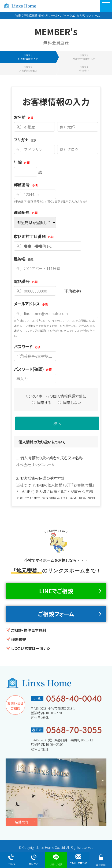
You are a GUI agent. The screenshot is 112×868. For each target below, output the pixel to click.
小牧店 (11, 860)
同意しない (69, 403)
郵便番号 (26, 185)
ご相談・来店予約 (78, 860)
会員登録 (101, 860)
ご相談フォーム (56, 614)
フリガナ (25, 140)
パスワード (27, 346)
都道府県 (26, 212)
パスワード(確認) (33, 369)
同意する (42, 403)
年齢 (22, 162)
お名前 (24, 117)
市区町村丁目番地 (34, 236)
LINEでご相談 (56, 591)
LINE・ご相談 (56, 860)
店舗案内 (22, 822)
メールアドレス (31, 304)
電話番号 (26, 281)
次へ (57, 423)
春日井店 (34, 860)
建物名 (24, 259)
